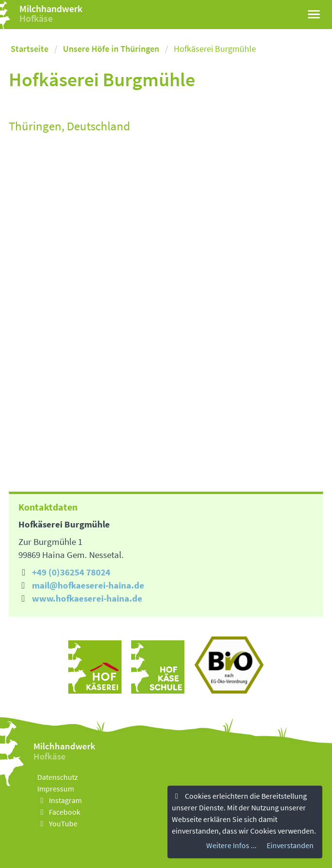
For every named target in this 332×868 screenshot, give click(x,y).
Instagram (60, 800)
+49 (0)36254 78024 (71, 572)
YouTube (57, 823)
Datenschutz (58, 777)
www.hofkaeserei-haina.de (87, 598)
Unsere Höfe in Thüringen (111, 49)
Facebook (59, 812)
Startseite (30, 49)
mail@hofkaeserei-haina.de (88, 585)
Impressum (56, 789)
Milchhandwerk (51, 8)
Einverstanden (290, 845)
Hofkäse (36, 18)
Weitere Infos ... (231, 845)
